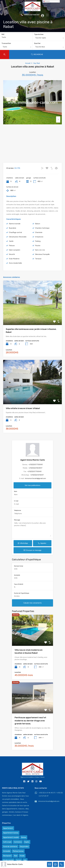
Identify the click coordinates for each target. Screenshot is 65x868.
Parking (38, 245)
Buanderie (13, 232)
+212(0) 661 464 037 (30, 15)
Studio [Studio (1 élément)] (22, 860)
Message (17, 524)
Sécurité (12, 259)
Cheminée (39, 237)
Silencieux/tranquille (42, 259)
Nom (16, 496)
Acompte (17, 579)
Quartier (37, 43)
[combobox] (49, 38)
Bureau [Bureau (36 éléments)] (24, 842)
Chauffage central (15, 237)
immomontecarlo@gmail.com (35, 483)
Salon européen (15, 254)
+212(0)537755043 (36, 469)
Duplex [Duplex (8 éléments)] (27, 846)
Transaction (6, 43)
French (46, 1)
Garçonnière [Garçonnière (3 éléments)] (24, 851)
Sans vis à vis (40, 254)
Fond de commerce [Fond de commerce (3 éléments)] (10, 851)
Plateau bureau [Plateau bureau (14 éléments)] (18, 855)
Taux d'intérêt (19, 588)
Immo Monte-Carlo (15, 864)
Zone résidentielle (15, 267)
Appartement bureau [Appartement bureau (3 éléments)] (11, 837)
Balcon (38, 228)
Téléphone (18, 515)
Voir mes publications (32, 490)
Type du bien (39, 34)
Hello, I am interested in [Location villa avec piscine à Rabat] (32, 533)
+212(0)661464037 (35, 472)
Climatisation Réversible (18, 241)
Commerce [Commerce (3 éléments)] (18, 846)
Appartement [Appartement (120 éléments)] (8, 832)
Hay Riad (37, 63)
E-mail (16, 505)
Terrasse (38, 263)
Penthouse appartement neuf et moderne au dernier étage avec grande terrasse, (30, 725)
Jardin (11, 245)
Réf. (3, 34)
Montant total (19, 570)
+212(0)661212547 (37, 479)
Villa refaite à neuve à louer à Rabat (23, 412)
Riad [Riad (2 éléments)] (16, 860)
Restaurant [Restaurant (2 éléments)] (7, 860)
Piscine (38, 250)
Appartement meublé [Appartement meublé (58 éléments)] (11, 842)
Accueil (28, 63)
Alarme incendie (15, 228)
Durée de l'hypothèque (22, 597)
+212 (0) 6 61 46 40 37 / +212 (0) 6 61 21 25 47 (51, 799)
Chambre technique (42, 232)
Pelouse (12, 250)
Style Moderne (14, 263)
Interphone (39, 241)
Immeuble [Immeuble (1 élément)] (7, 855)
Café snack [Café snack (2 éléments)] (7, 846)
